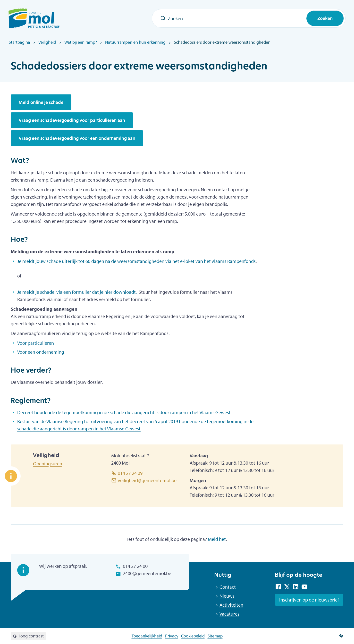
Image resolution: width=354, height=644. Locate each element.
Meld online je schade (41, 102)
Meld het (217, 539)
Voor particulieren (36, 343)
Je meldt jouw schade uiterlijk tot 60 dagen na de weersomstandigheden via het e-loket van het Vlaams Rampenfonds (136, 261)
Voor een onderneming (41, 352)
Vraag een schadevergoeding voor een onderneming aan (77, 138)
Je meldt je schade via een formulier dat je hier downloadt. (77, 292)
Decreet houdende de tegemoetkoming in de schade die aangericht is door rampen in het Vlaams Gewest (124, 412)
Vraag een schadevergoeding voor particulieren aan (72, 120)
